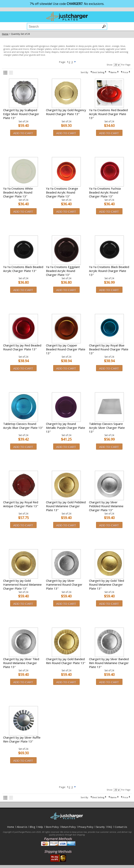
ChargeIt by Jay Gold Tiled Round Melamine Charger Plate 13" (107, 584)
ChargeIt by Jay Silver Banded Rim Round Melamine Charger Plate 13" (109, 663)
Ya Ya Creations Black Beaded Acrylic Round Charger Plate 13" (109, 271)
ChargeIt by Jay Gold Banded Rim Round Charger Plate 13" (66, 661)
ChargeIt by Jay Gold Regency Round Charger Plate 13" (66, 112)
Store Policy (52, 827)
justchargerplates (67, 16)
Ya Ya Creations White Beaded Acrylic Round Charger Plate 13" (18, 192)
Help (40, 827)
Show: (110, 65)
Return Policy (69, 827)
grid (5, 73)
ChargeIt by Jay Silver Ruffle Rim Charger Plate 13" (22, 739)
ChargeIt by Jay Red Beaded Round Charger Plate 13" (22, 347)
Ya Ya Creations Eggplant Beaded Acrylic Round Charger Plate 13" (63, 271)
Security (100, 827)
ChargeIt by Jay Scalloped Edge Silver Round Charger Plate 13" (21, 114)
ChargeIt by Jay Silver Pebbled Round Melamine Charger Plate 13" (106, 506)
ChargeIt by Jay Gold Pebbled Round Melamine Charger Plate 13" (66, 506)
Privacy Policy (86, 827)
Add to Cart (23, 133)
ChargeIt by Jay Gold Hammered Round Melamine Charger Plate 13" (22, 584)
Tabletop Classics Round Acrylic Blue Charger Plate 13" (23, 426)
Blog (32, 827)
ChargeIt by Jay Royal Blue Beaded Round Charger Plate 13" (109, 349)
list (11, 73)
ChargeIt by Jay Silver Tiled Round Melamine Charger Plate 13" (21, 663)
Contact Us (121, 827)
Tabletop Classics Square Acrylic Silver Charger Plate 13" (107, 428)
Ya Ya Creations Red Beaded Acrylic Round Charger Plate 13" (108, 114)
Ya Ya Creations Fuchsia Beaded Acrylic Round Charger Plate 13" (105, 192)
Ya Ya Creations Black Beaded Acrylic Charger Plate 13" (23, 269)
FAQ (110, 827)
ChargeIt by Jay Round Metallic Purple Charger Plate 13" (66, 428)
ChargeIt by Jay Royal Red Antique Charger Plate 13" (21, 504)
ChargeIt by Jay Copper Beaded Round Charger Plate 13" (66, 349)
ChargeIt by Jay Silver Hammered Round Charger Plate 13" (64, 584)
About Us (22, 827)
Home (11, 827)
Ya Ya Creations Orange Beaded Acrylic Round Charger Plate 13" (62, 192)
